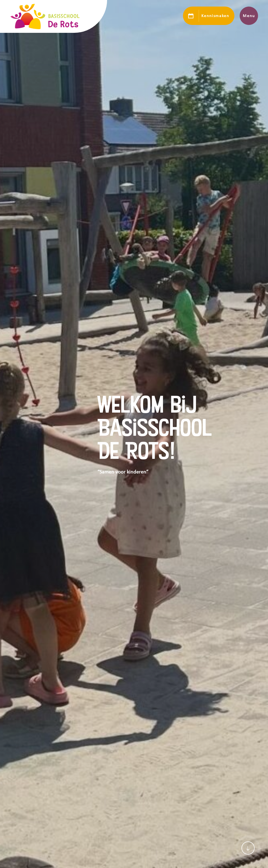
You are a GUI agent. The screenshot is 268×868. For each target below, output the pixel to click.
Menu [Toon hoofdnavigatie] (249, 16)
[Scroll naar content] (248, 848)
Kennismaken (215, 16)
